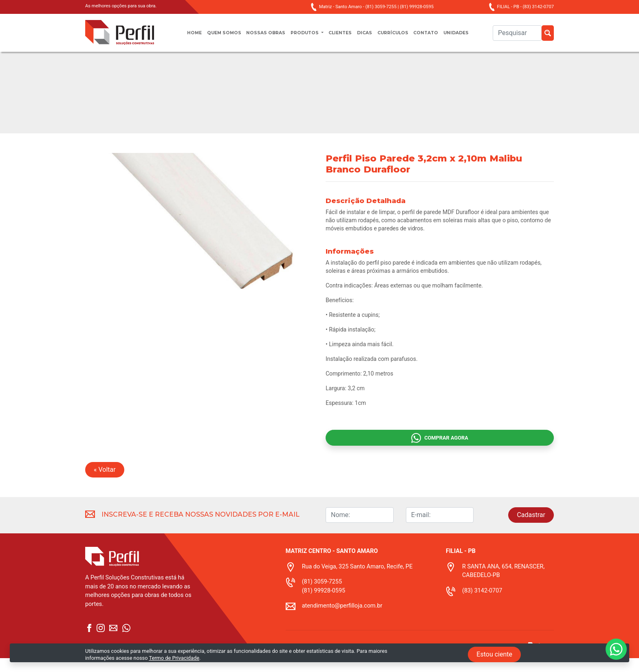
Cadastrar (531, 529)
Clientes (341, 37)
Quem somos (213, 37)
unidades (471, 37)
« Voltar (105, 483)
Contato (437, 37)
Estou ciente (494, 654)
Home (179, 37)
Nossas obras (259, 37)
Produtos (302, 37)
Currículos (400, 37)
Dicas (368, 37)
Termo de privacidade (311, 667)
